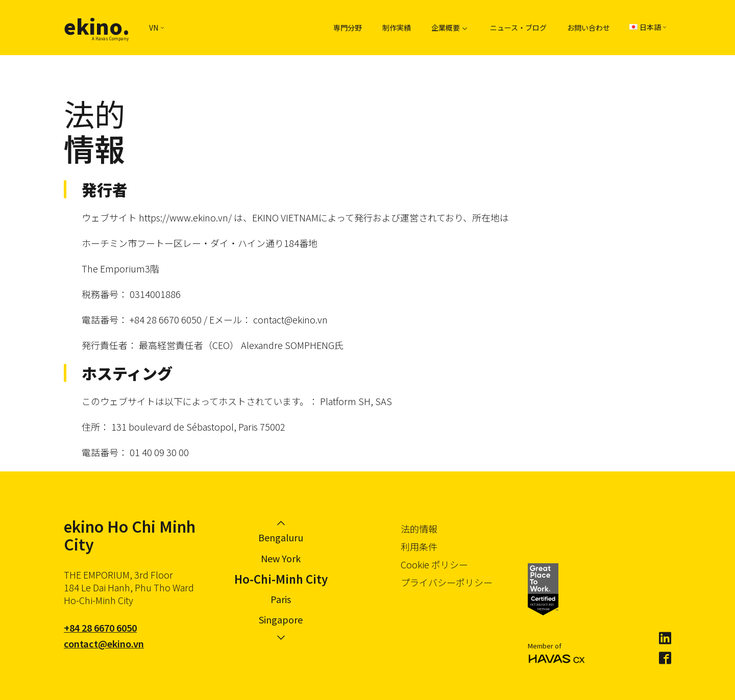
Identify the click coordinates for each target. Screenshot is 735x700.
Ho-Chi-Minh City (281, 579)
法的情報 (419, 529)
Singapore (281, 619)
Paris (281, 599)
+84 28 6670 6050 (100, 628)
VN (156, 28)
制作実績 (397, 28)
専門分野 (348, 28)
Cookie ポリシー (434, 564)
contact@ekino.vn (104, 643)
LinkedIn (665, 638)
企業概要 (446, 28)
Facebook (665, 658)
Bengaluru (281, 537)
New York (281, 558)
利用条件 (419, 546)
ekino (97, 26)
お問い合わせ (589, 28)
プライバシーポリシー (447, 582)
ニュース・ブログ (518, 28)
